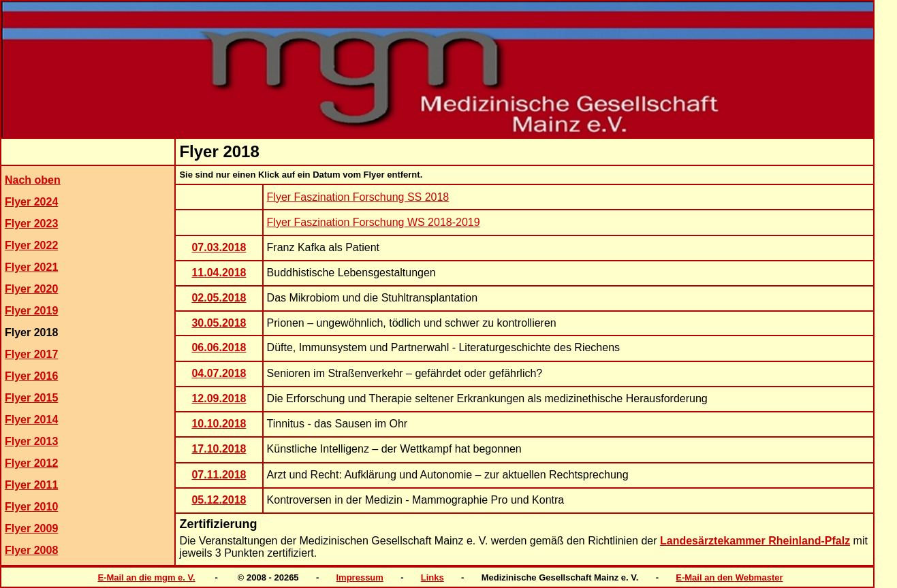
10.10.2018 (219, 424)
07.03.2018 (219, 247)
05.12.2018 (219, 500)
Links (432, 577)
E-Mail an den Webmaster (729, 577)
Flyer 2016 (31, 376)
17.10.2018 (219, 449)
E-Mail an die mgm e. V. (146, 577)
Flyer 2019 (31, 311)
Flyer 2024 (31, 202)
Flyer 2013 (31, 441)
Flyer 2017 (31, 354)
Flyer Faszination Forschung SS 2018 (358, 197)
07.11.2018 (219, 475)
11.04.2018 (219, 273)
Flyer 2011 (31, 485)
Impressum (360, 577)
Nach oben (33, 180)
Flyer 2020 (31, 289)
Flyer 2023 (31, 224)
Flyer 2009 (31, 528)
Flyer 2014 (31, 420)
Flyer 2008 (31, 550)
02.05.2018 (219, 298)
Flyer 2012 (31, 463)
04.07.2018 (219, 373)
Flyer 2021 (31, 267)
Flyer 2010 (31, 507)
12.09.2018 (219, 398)
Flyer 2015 (31, 398)
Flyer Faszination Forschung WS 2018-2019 (374, 222)
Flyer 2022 (31, 245)
